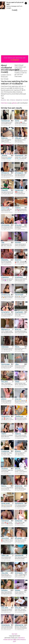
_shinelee (4, 156)
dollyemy (18, 451)
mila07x (4, 434)
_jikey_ (17, 364)
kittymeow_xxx (5, 329)
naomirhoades (19, 295)
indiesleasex (5, 347)
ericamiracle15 (19, 156)
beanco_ (4, 486)
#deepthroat (19, 100)
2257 (14, 641)
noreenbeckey (5, 625)
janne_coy (18, 329)
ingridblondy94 (19, 190)
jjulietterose (19, 486)
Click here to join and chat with (15, 59)
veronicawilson (5, 225)
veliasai (17, 382)
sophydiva (4, 590)
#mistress (13, 100)
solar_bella (5, 608)
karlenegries (19, 573)
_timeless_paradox (19, 416)
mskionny (18, 434)
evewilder (18, 243)
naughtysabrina (19, 312)
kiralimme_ (5, 138)
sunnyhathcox (5, 312)
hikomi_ (17, 347)
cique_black (5, 538)
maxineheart (5, 521)
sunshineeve (19, 277)
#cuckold (26, 100)
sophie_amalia (5, 503)
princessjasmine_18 (19, 173)
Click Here (4, 103)
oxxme (17, 121)
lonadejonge (5, 451)
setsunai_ (18, 469)
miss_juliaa (5, 573)
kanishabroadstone (5, 121)
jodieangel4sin (19, 625)
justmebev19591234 (19, 556)
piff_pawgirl (18, 538)
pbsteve (4, 399)
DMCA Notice (21, 640)
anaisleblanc (5, 277)
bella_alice (18, 608)
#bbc (8, 100)
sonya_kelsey (5, 208)
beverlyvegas (5, 364)
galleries (14, 103)
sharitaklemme (19, 503)
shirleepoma (5, 173)
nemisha (17, 590)
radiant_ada (5, 556)
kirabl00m (18, 260)
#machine (3, 100)
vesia (3, 243)
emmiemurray (5, 295)
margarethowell (5, 416)
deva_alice (4, 382)
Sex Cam (14, 634)
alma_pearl (18, 225)
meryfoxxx (5, 469)
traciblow (18, 208)
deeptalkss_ (5, 260)
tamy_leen (18, 399)
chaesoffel (4, 190)
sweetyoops (18, 521)
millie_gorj (18, 138)
